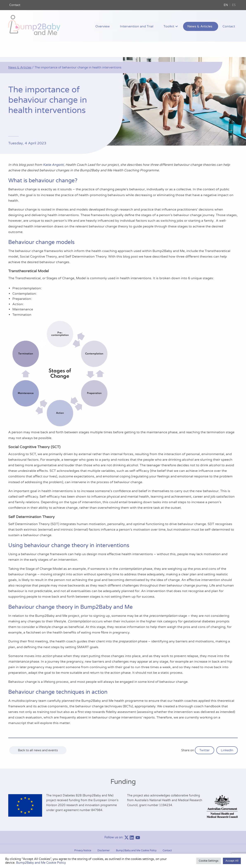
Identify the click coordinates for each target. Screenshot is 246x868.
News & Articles (205, 27)
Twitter (205, 735)
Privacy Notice (83, 836)
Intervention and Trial (149, 27)
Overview (118, 27)
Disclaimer (104, 836)
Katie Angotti (53, 150)
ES (234, 5)
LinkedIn (227, 735)
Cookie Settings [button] (209, 861)
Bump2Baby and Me (127, 853)
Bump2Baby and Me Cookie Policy (136, 836)
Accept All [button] (232, 861)
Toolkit (177, 27)
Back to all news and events (38, 735)
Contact (15, 5)
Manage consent (123, 845)
